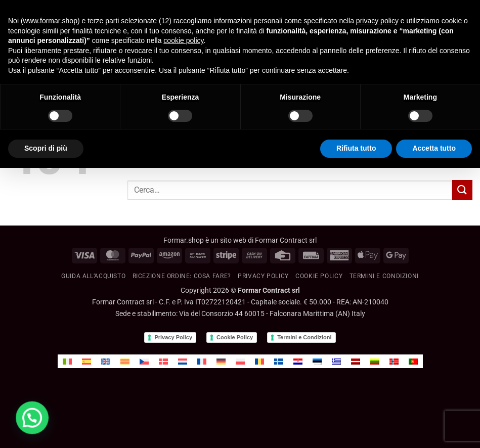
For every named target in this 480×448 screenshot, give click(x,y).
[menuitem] (67, 361)
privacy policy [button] (377, 21)
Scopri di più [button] (46, 148)
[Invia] (462, 190)
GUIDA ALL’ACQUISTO (93, 276)
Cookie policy (319, 276)
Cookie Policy (235, 337)
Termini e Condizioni (304, 337)
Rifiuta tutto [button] (356, 148)
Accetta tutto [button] (434, 148)
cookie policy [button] (183, 40)
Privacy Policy (263, 276)
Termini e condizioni (384, 276)
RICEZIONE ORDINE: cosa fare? (182, 276)
